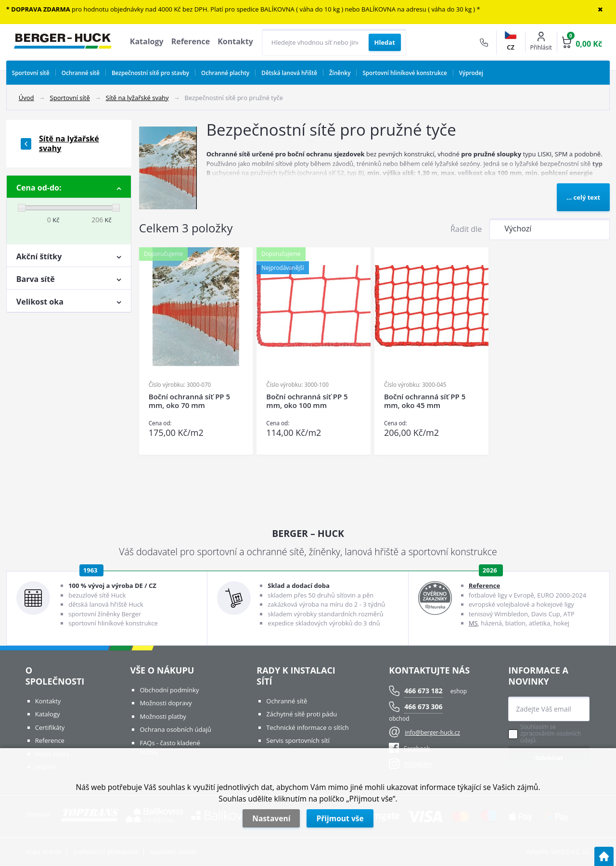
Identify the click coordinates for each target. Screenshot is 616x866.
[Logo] (63, 42)
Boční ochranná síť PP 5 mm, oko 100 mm (307, 401)
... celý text (583, 197)
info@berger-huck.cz (432, 732)
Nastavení (271, 818)
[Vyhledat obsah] (385, 42)
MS (473, 623)
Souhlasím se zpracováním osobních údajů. (551, 734)
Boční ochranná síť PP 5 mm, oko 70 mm (189, 401)
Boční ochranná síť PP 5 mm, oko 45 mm (425, 401)
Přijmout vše (340, 818)
